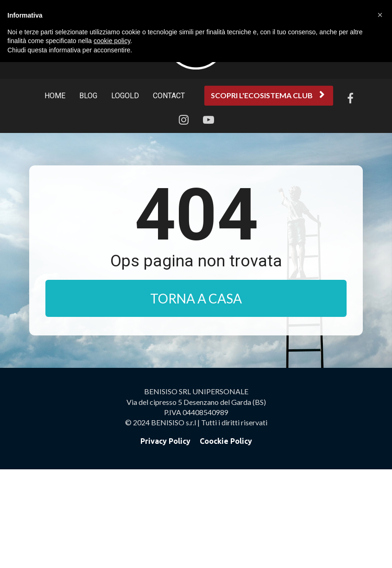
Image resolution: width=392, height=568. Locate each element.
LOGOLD (125, 96)
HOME (55, 96)
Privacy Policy (165, 540)
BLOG (88, 96)
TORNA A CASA (196, 298)
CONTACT (169, 96)
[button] (380, 15)
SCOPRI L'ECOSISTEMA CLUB (268, 95)
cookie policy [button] (112, 41)
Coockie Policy (226, 540)
